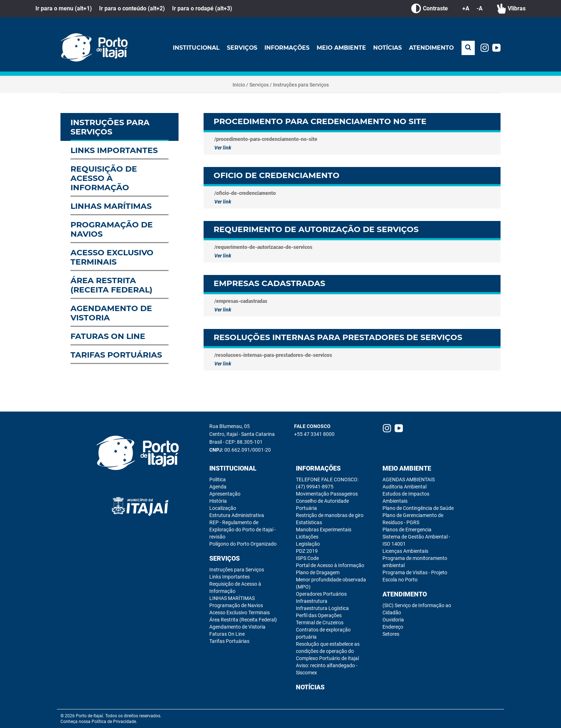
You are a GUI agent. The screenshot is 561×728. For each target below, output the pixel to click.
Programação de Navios (236, 605)
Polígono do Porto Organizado (243, 544)
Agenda (218, 487)
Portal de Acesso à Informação (330, 565)
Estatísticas (309, 522)
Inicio (239, 85)
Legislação (308, 544)
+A (466, 8)
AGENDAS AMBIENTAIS (409, 479)
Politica (218, 479)
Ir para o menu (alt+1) (64, 8)
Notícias (387, 48)
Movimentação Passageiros (327, 494)
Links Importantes (230, 577)
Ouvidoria (393, 620)
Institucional (194, 48)
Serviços (240, 48)
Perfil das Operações (319, 615)
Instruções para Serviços (301, 85)
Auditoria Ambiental (404, 487)
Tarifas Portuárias (229, 641)
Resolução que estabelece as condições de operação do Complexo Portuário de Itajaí (328, 651)
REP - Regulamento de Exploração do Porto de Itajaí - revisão (243, 530)
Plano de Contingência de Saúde (418, 508)
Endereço (393, 627)
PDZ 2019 (307, 551)
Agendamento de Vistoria (237, 627)
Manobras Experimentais (324, 530)
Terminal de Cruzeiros (320, 623)
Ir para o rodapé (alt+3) (202, 8)
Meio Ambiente (340, 48)
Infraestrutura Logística (322, 608)
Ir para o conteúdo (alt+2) (132, 8)
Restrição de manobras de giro (330, 515)
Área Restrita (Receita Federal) (243, 620)
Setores (391, 634)
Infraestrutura (312, 601)
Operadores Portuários (321, 594)
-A (480, 8)
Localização (223, 508)
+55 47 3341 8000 (314, 434)
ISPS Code (307, 558)
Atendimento (431, 48)
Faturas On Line (227, 634)
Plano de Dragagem (318, 572)
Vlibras (511, 9)
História (218, 501)
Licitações (307, 537)
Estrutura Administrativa (237, 515)
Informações (286, 48)
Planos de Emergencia (407, 530)
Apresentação (225, 494)
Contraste (430, 9)
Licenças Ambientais (405, 551)
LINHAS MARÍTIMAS (232, 598)
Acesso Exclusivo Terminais (240, 613)
